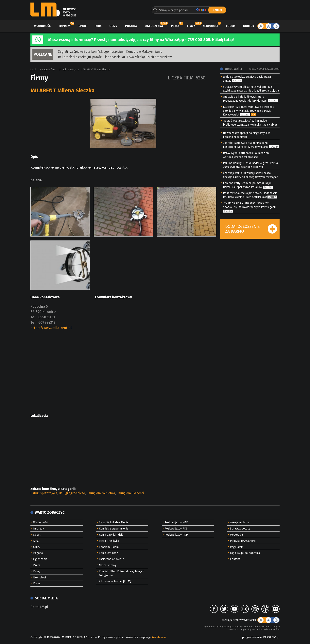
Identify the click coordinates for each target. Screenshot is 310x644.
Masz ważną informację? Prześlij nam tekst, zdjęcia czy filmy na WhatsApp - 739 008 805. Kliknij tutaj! (141, 40)
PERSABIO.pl (271, 637)
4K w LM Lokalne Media (114, 522)
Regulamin (237, 547)
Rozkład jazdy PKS (176, 529)
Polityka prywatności (243, 541)
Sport (83, 26)
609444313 (47, 322)
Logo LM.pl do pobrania (245, 553)
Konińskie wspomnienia (114, 529)
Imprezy (65, 26)
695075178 (47, 317)
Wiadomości (43, 26)
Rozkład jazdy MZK (176, 522)
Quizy (113, 26)
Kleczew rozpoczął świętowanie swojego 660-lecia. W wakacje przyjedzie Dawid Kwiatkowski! (249, 111)
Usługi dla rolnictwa (101, 493)
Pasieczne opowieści (112, 559)
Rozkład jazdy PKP (176, 535)
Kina (98, 26)
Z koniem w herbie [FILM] (115, 581)
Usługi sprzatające (69, 70)
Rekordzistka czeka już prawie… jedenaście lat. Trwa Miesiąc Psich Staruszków (115, 57)
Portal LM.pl (39, 607)
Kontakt (235, 559)
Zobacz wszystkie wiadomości (264, 69)
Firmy (191, 26)
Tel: (33, 317)
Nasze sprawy (108, 565)
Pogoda (131, 26)
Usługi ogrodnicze (72, 493)
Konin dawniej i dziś (111, 535)
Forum (231, 26)
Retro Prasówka (109, 541)
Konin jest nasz (108, 553)
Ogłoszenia (153, 26)
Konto (248, 26)
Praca (175, 26)
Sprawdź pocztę (240, 529)
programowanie (252, 637)
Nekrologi (210, 26)
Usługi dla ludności (130, 493)
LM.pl (33, 70)
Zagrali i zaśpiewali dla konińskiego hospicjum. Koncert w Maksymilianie (110, 52)
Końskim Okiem (109, 547)
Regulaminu (159, 637)
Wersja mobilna (240, 522)
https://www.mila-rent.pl (51, 328)
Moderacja (236, 535)
